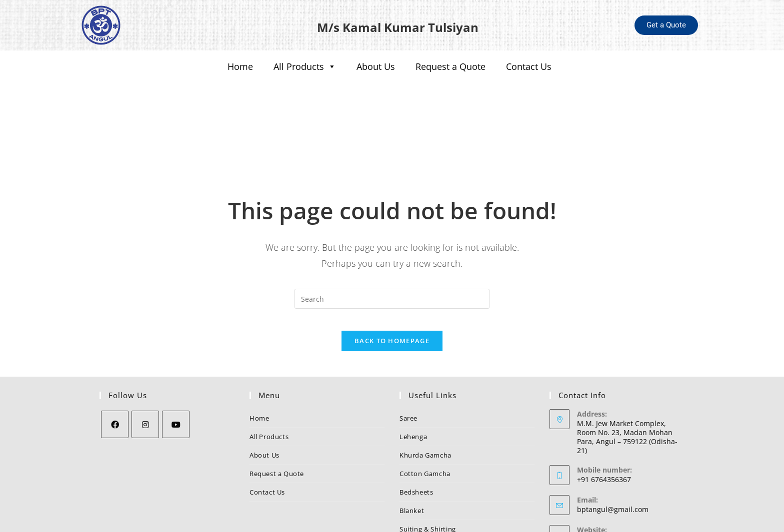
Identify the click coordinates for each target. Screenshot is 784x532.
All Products (305, 67)
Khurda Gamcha (425, 402)
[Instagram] (145, 371)
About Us (376, 66)
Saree (408, 365)
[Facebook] (115, 371)
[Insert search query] (392, 237)
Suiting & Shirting (428, 476)
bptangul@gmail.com (613, 456)
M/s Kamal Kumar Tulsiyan (397, 25)
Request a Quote (450, 66)
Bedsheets (416, 439)
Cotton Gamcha (425, 421)
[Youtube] (176, 371)
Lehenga (413, 384)
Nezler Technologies (481, 521)
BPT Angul (594, 486)
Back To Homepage (392, 288)
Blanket (412, 458)
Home (240, 66)
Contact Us (529, 66)
